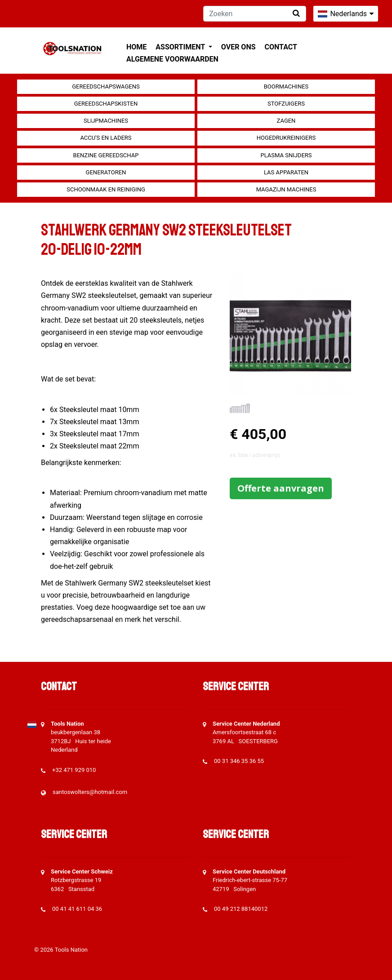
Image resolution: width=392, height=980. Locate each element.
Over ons (238, 47)
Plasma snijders (286, 155)
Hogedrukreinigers (286, 138)
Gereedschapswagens (106, 86)
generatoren (106, 172)
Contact (281, 47)
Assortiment (181, 47)
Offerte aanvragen (281, 488)
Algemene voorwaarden (172, 59)
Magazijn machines (286, 189)
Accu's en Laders (106, 138)
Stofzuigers (286, 104)
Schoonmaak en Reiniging (106, 189)
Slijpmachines (106, 121)
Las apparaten (286, 172)
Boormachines (286, 86)
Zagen (286, 121)
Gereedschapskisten (106, 104)
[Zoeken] (255, 14)
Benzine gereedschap (106, 155)
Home (136, 47)
